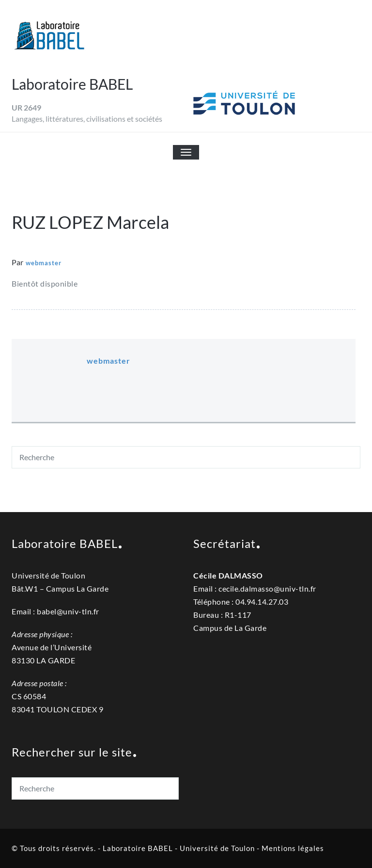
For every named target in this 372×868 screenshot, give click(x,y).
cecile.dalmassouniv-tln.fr (267, 588)
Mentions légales (293, 848)
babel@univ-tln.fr (68, 611)
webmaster (44, 263)
